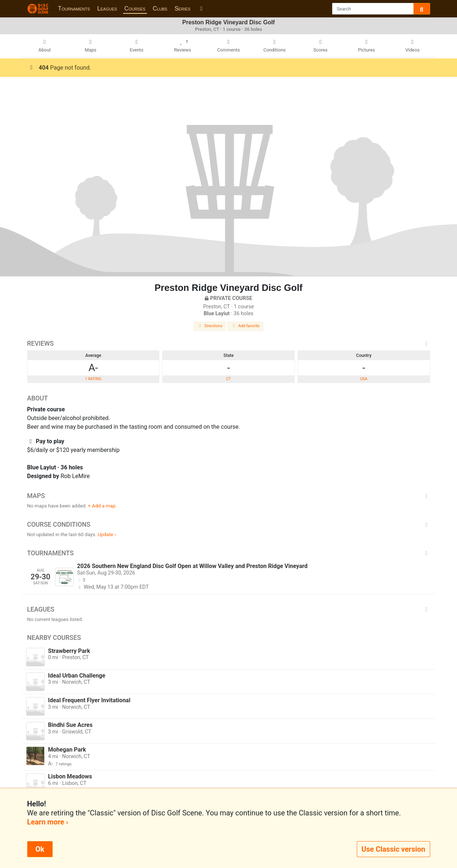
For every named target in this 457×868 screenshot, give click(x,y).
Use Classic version (393, 849)
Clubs (160, 9)
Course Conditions (229, 524)
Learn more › (48, 822)
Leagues (107, 9)
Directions (210, 326)
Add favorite (245, 326)
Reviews (229, 344)
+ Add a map (102, 506)
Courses (135, 9)
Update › (107, 534)
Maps (229, 496)
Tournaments (74, 9)
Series (183, 9)
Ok (40, 849)
